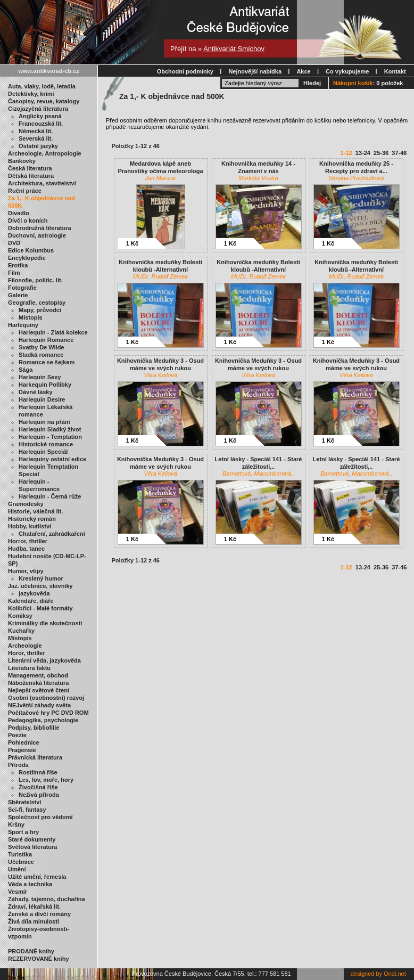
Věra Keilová (160, 375)
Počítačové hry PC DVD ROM (48, 713)
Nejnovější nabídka (255, 71)
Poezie (17, 735)
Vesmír (18, 892)
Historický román (32, 519)
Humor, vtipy (26, 571)
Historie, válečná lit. (35, 511)
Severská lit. (36, 138)
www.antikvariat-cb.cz (49, 71)
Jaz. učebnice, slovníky (40, 586)
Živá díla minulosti (34, 921)
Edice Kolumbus (31, 250)
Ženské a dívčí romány (39, 914)
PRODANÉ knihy (31, 951)
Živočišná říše (38, 787)
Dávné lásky (36, 392)
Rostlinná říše (38, 772)
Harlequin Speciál (43, 452)
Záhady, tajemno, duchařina (47, 899)
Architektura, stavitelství (42, 183)
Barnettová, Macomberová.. (258, 473)
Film (14, 273)
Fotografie (22, 288)
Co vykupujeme (347, 71)
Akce (303, 71)
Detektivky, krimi (31, 94)
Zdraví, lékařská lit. (34, 907)
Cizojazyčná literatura (38, 109)
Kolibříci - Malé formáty (40, 608)
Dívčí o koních (28, 220)
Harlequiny (23, 325)
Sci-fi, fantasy (27, 810)
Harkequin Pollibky (45, 385)
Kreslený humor (41, 578)
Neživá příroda (39, 795)
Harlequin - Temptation (50, 437)
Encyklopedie (27, 258)
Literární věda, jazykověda (44, 660)
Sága (26, 370)
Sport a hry (23, 832)
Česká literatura (30, 168)
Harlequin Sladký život (50, 429)
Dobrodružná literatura (40, 228)
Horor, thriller (27, 653)
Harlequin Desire (42, 399)
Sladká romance (41, 355)
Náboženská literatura (38, 683)
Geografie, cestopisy (37, 303)
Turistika (20, 854)
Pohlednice (24, 742)
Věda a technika (30, 884)
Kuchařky (21, 631)
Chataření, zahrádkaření (52, 534)
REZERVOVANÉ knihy (39, 959)
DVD (14, 243)
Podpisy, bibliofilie (34, 728)
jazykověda (34, 593)
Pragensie (22, 750)
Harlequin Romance (46, 340)
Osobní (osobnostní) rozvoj (46, 698)
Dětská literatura (31, 176)
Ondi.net (395, 974)
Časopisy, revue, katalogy (44, 101)
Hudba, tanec (26, 549)
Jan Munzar (160, 178)
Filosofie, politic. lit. (35, 280)
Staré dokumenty (32, 839)
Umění (17, 869)
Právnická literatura (35, 757)
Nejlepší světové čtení (39, 690)
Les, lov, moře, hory (46, 780)
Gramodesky (26, 504)
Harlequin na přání (44, 422)
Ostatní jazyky (38, 146)
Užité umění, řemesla (37, 877)
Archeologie (25, 646)
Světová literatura (32, 847)
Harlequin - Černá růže (50, 496)
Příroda (18, 765)
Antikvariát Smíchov (234, 49)
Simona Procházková (357, 178)
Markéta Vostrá (258, 178)
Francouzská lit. (41, 124)
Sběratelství (24, 802)
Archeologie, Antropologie (45, 153)
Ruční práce (25, 191)
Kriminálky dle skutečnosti (45, 623)
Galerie (18, 295)
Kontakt (395, 71)
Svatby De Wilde (41, 347)
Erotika (18, 265)
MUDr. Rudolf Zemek (160, 276)
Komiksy (20, 616)
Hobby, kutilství (30, 526)
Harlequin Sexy (40, 377)
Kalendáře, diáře (31, 601)
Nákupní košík (353, 83)
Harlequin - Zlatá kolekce (53, 332)
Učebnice (21, 862)
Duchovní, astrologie (37, 235)
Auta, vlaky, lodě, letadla (42, 86)
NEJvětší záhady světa (39, 705)
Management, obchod (38, 675)
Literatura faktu (29, 668)
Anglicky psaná (40, 116)
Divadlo (19, 213)
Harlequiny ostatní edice (52, 459)
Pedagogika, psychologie (43, 720)
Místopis (31, 317)
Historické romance (46, 444)
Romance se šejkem (47, 362)
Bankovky (22, 161)
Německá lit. (36, 131)
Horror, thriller (28, 541)
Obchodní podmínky (185, 71)
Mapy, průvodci (40, 310)
